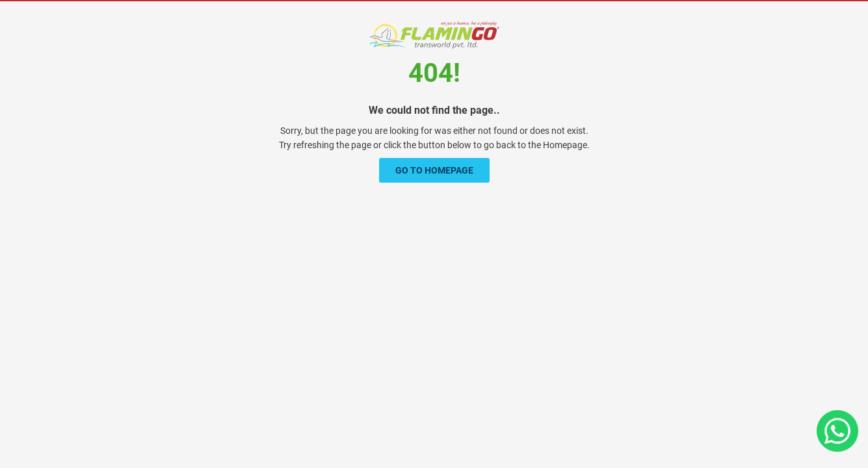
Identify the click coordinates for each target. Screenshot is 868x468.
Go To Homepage (434, 170)
